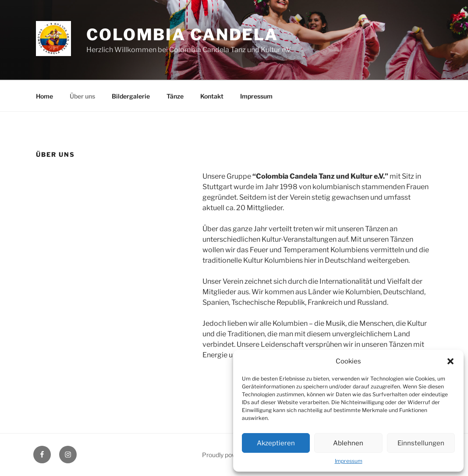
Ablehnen (348, 443)
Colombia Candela (182, 35)
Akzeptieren (276, 443)
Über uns (82, 96)
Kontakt (212, 96)
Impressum (349, 461)
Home (44, 96)
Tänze (175, 96)
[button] (450, 361)
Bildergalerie (131, 96)
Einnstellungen (421, 443)
